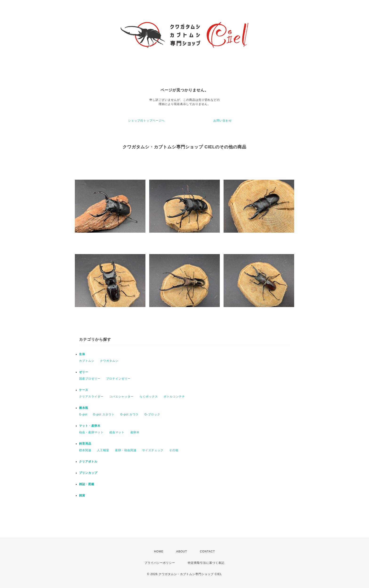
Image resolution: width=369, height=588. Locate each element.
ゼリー (84, 372)
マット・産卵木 (90, 426)
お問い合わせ (223, 121)
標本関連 (85, 450)
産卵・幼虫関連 (126, 450)
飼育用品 (85, 444)
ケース (84, 390)
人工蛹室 (103, 450)
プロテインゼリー (118, 379)
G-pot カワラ (129, 414)
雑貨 (82, 495)
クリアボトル (88, 462)
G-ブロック (152, 414)
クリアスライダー (91, 397)
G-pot (83, 414)
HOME (159, 552)
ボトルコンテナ (174, 397)
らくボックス (149, 397)
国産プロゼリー (90, 379)
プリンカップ (88, 473)
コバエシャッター (121, 397)
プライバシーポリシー (160, 563)
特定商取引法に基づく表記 (206, 563)
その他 (174, 450)
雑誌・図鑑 (87, 484)
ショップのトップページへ (146, 121)
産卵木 (135, 432)
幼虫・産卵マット (91, 432)
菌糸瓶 (84, 408)
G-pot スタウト (104, 414)
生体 (82, 354)
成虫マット (117, 432)
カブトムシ (87, 361)
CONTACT (207, 552)
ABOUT (182, 552)
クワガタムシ (109, 361)
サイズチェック (153, 450)
